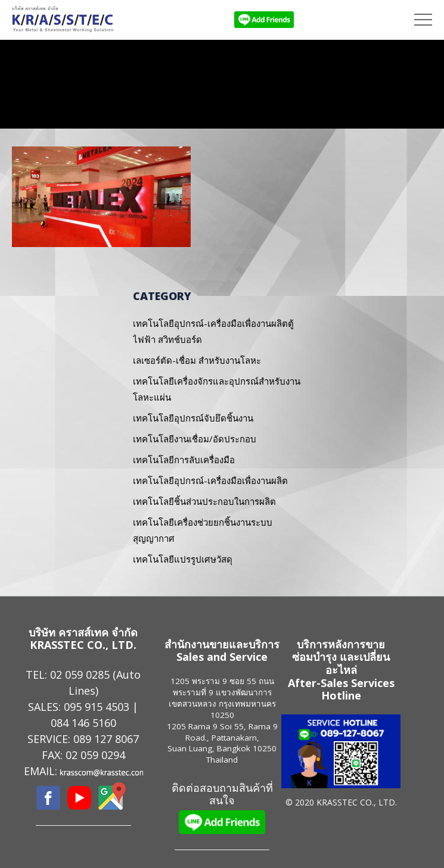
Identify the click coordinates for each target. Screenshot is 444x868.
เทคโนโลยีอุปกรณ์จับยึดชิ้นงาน (193, 418)
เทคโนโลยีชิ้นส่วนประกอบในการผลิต (204, 501)
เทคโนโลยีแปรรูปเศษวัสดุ (183, 559)
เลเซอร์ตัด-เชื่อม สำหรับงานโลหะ (197, 360)
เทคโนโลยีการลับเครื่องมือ (184, 460)
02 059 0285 (80, 675)
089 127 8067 (106, 739)
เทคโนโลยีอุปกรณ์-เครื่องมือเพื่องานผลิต (210, 480)
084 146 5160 (83, 723)
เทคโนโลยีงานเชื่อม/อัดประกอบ (195, 439)
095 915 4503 (97, 707)
